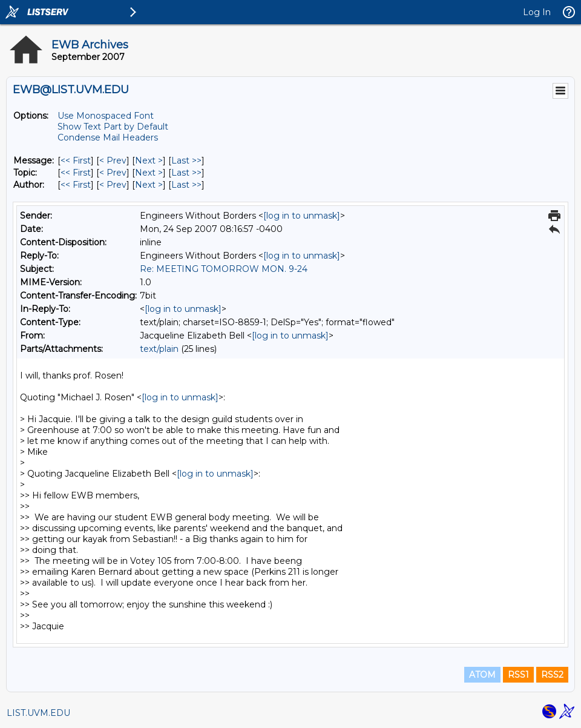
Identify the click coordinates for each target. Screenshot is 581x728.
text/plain (159, 349)
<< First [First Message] (76, 160)
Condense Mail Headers (108, 137)
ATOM (482, 675)
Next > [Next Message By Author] (149, 185)
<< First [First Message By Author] (76, 185)
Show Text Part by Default (113, 127)
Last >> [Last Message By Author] (186, 185)
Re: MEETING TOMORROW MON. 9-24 (224, 269)
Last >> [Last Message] (186, 160)
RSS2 (552, 675)
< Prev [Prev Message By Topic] (113, 173)
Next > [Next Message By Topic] (149, 173)
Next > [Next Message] (149, 160)
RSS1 (518, 675)
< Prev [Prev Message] (113, 160)
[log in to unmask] (302, 216)
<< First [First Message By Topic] (76, 173)
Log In (537, 12)
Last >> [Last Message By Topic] (186, 173)
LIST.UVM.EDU (38, 713)
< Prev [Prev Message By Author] (113, 185)
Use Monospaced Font (106, 116)
